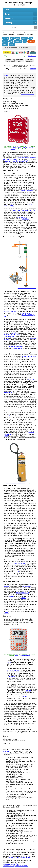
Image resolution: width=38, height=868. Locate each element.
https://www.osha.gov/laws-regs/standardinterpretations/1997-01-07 (15, 865)
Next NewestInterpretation (10, 60)
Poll (25, 41)
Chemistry (21, 23)
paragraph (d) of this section (13, 335)
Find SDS (5, 41)
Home (7, 10)
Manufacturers (11, 677)
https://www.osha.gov (28, 94)
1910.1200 (33, 69)
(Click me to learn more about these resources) (16, 48)
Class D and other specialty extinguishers (15, 483)
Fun (11, 41)
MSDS (6, 436)
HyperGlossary (18, 41)
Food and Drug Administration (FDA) (17, 161)
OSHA (6, 76)
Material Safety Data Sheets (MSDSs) (24, 210)
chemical (14, 312)
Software (5, 45)
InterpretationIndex (20, 60)
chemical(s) (8, 434)
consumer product (26, 313)
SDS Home (6, 38)
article (14, 313)
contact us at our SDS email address (19, 858)
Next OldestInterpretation (29, 60)
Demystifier (24, 38)
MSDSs (16, 572)
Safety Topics (21, 18)
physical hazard (9, 336)
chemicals (30, 191)
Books (18, 38)
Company (21, 14)
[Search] (36, 28)
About (12, 38)
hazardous (23, 191)
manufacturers (21, 217)
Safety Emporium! (32, 56)
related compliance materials (22, 655)
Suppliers (12, 45)
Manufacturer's (9, 416)
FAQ (31, 38)
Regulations (31, 41)
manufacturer (18, 348)
